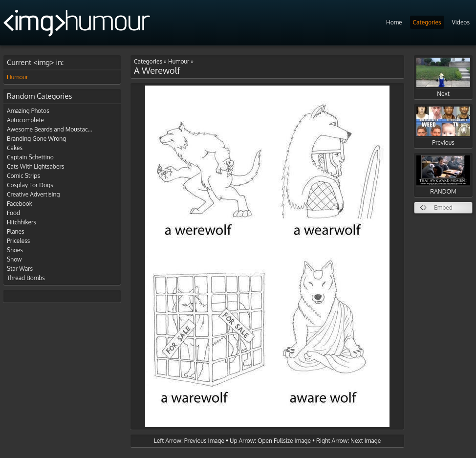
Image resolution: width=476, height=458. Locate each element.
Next (443, 77)
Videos (461, 22)
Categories (427, 22)
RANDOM (443, 175)
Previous (443, 126)
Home (394, 22)
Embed (443, 207)
